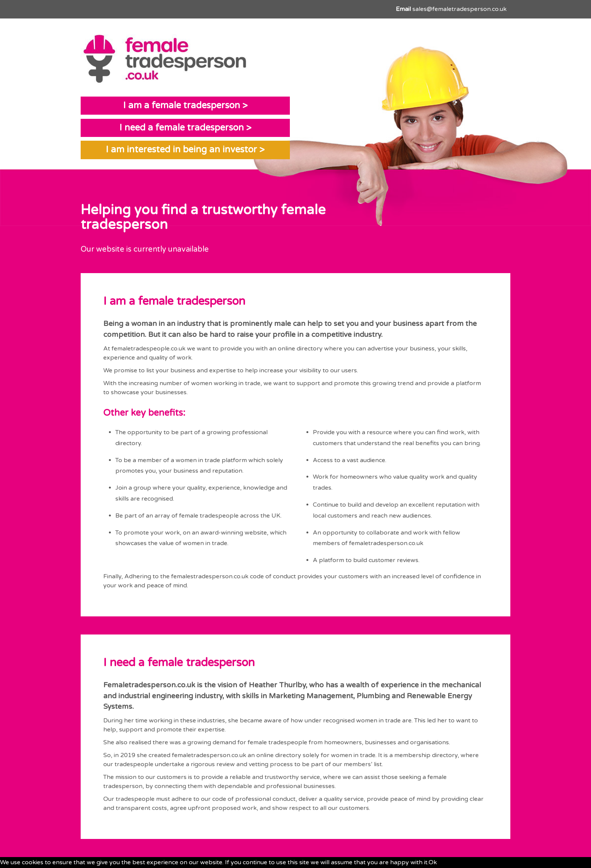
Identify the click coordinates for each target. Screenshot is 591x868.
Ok (433, 862)
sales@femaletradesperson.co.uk (459, 9)
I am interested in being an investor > (185, 150)
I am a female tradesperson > (185, 105)
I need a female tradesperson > (185, 128)
